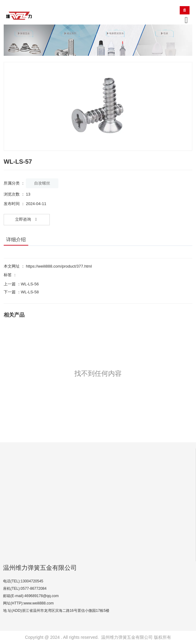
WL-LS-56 (30, 284)
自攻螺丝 (42, 183)
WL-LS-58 (30, 292)
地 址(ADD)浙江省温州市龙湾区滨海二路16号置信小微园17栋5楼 (56, 611)
